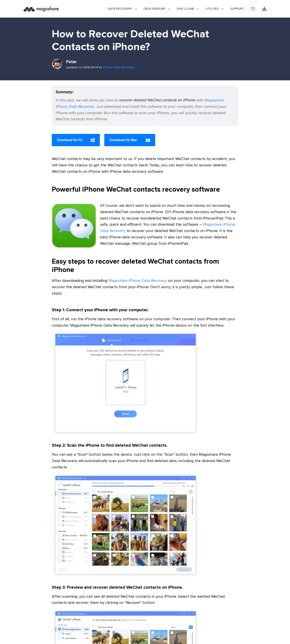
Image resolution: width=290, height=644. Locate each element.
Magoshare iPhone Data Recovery (138, 281)
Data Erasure (154, 9)
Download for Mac (130, 140)
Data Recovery (120, 9)
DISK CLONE (186, 9)
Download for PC (76, 140)
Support (237, 9)
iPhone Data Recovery (119, 67)
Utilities (212, 9)
